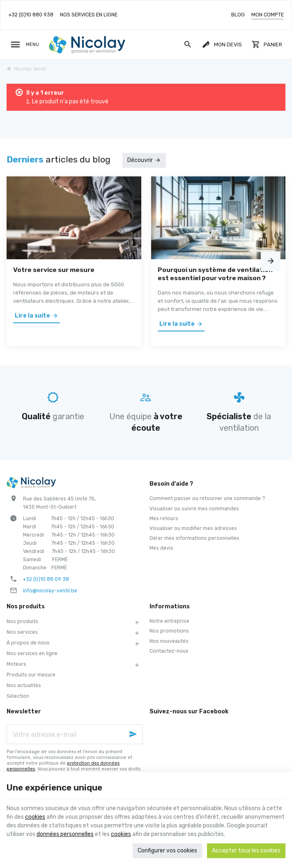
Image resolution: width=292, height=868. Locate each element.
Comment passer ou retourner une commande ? (207, 498)
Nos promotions (169, 631)
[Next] (271, 261)
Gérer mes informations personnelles (194, 538)
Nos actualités (24, 685)
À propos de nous (28, 643)
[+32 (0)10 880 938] (31, 15)
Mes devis (161, 548)
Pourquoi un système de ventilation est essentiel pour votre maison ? (215, 274)
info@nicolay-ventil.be (50, 591)
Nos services (22, 632)
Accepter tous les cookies (246, 851)
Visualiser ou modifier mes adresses (193, 528)
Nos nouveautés (169, 641)
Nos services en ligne (32, 653)
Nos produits (22, 621)
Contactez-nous (169, 651)
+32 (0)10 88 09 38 (46, 579)
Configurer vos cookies (167, 851)
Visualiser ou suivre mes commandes (194, 509)
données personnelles (65, 834)
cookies (35, 817)
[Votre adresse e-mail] (75, 734)
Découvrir (140, 160)
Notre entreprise (169, 621)
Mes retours (164, 519)
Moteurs (16, 664)
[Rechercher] (187, 45)
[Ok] (133, 734)
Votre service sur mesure (54, 270)
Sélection (18, 696)
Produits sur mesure (31, 675)
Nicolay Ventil (26, 69)
